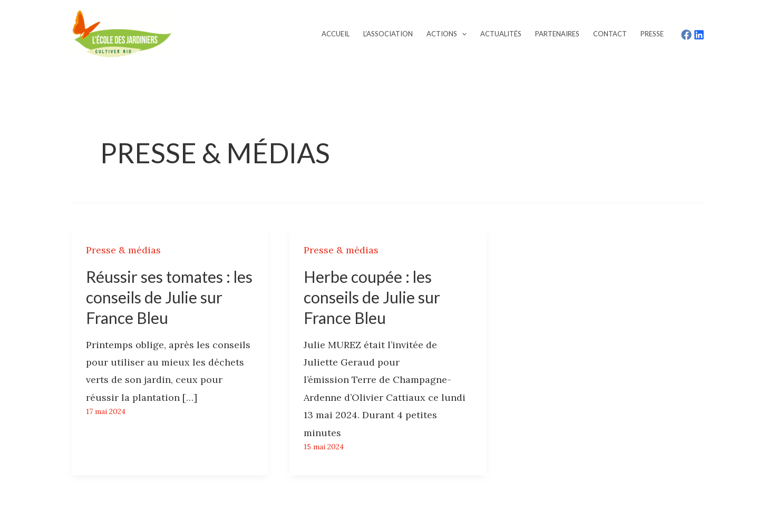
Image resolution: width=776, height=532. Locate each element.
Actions (447, 34)
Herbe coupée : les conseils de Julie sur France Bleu (372, 297)
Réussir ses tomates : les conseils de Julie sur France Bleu (169, 297)
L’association (388, 34)
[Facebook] (686, 35)
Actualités (501, 34)
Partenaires (557, 34)
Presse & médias (123, 250)
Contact (610, 34)
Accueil (336, 34)
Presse (652, 34)
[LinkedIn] (699, 35)
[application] (462, 34)
